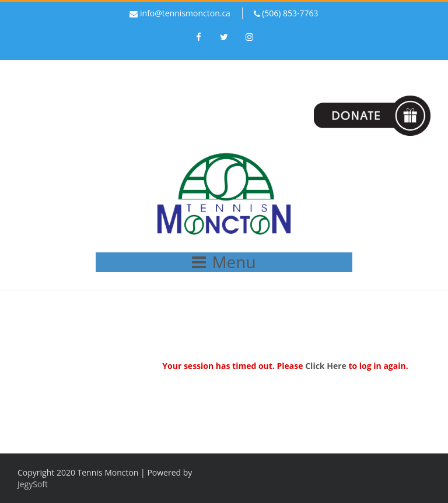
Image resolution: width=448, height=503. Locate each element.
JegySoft (33, 484)
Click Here (326, 366)
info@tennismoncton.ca (185, 13)
